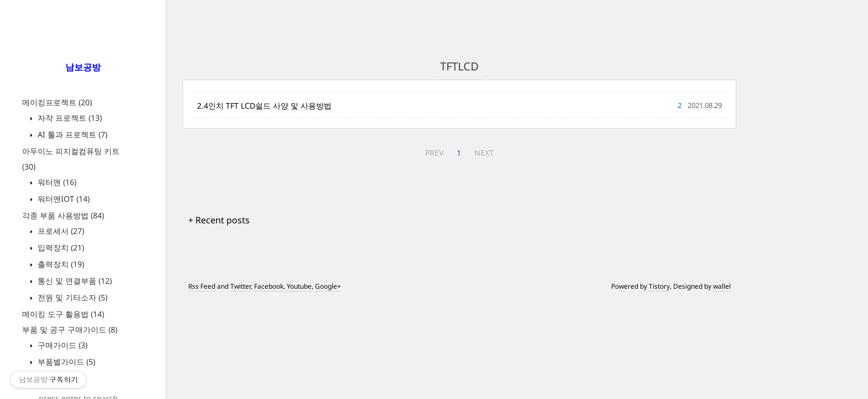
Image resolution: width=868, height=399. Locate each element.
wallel (722, 286)
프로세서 (60, 231)
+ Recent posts (219, 220)
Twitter (241, 286)
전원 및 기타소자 (71, 297)
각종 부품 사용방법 (63, 215)
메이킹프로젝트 (57, 102)
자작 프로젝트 (69, 118)
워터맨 (56, 182)
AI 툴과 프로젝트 (71, 134)
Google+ (328, 286)
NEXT (484, 153)
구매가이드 (61, 345)
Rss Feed (202, 286)
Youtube (299, 286)
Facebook (269, 286)
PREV (434, 153)
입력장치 (60, 247)
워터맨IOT (63, 199)
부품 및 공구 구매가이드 (70, 329)
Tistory (659, 286)
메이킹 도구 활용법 (63, 314)
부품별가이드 (65, 362)
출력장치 (60, 264)
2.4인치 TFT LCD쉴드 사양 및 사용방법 (264, 106)
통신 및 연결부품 (74, 281)
